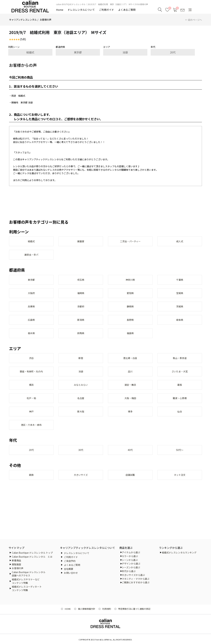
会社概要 (69, 569)
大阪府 (31, 295)
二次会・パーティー (130, 242)
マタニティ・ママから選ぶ (136, 579)
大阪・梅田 (130, 403)
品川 (130, 376)
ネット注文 (180, 482)
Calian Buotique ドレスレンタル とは (32, 557)
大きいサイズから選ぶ (133, 575)
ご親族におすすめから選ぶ (136, 582)
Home (60, 10)
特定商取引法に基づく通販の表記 (134, 609)
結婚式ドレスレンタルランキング (179, 552)
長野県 (130, 323)
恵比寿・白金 (130, 362)
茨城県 (180, 309)
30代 (81, 457)
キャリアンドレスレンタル (23, 20)
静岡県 (130, 309)
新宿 (81, 362)
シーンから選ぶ (130, 560)
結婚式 (30, 52)
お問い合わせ (71, 573)
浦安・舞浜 (130, 390)
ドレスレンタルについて (81, 10)
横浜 (31, 390)
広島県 (31, 323)
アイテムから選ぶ (131, 552)
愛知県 (130, 295)
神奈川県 (130, 281)
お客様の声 (45, 20)
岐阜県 (180, 323)
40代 (130, 457)
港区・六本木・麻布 (31, 431)
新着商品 (16, 560)
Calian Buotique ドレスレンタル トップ (32, 553)
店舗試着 (130, 482)
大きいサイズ (81, 482)
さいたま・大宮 (180, 376)
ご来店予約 (70, 561)
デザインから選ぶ (131, 564)
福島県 (130, 336)
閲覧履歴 (16, 564)
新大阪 (81, 417)
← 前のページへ (194, 20)
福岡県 (81, 295)
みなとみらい (81, 390)
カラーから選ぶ (130, 556)
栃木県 (31, 336)
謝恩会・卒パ (31, 255)
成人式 (180, 242)
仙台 (180, 417)
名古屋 (81, 403)
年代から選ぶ (129, 571)
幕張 (180, 390)
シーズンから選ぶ (131, 567)
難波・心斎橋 (180, 403)
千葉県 (180, 281)
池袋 (125, 52)
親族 (31, 482)
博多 (130, 417)
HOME (68, 609)
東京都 (78, 52)
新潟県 (81, 323)
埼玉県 (81, 281)
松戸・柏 (31, 403)
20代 (173, 52)
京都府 (81, 309)
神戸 (31, 417)
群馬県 (81, 336)
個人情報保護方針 (87, 609)
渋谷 (31, 362)
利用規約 (107, 609)
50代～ (180, 457)
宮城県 (180, 295)
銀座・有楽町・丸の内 (31, 376)
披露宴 (81, 242)
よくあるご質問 (127, 10)
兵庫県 (31, 309)
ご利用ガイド (106, 10)
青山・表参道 (180, 362)
